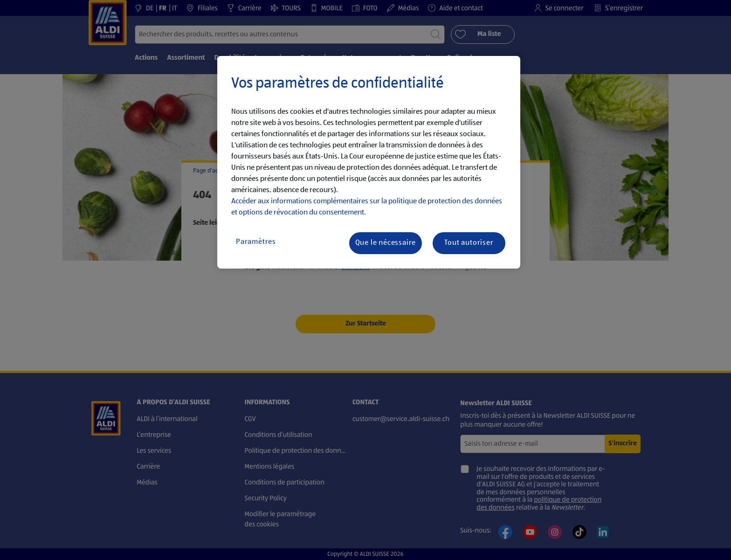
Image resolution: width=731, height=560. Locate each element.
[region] (369, 162)
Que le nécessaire (386, 243)
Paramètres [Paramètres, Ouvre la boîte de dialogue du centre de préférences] (256, 242)
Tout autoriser (469, 243)
